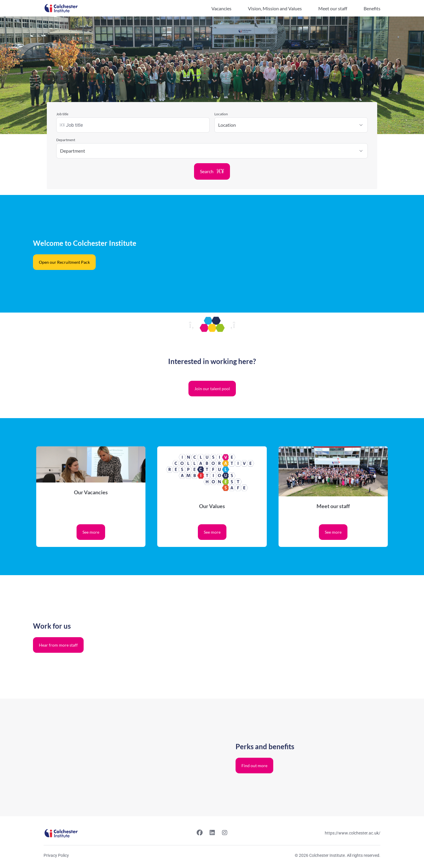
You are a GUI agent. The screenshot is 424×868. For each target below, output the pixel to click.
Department (66, 140)
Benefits (372, 8)
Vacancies (221, 8)
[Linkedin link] (212, 833)
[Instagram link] (225, 833)
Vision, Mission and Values (275, 8)
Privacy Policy (56, 855)
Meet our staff (333, 8)
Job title (62, 114)
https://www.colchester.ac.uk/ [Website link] (353, 833)
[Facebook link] (200, 833)
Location (221, 114)
